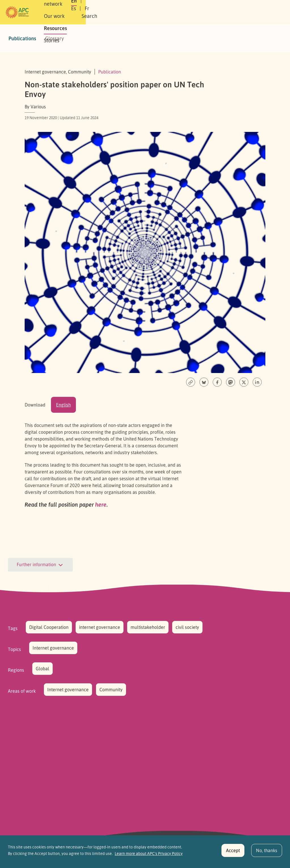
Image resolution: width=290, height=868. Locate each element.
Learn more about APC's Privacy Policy (149, 856)
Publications (22, 38)
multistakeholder (148, 627)
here (101, 504)
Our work (122, 12)
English (63, 405)
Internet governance (53, 648)
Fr (227, 12)
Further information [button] (40, 565)
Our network (89, 12)
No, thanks (267, 853)
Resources (152, 12)
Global (42, 669)
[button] (262, 12)
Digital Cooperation (49, 627)
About (60, 12)
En (200, 12)
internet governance (100, 627)
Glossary (55, 38)
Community (111, 690)
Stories (180, 12)
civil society (187, 627)
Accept (233, 853)
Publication (110, 72)
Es (214, 12)
